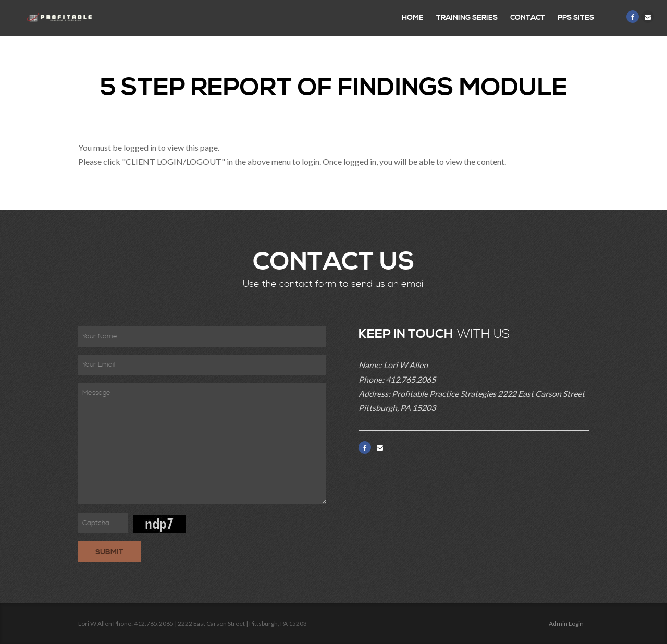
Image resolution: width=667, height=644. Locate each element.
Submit (109, 552)
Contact (528, 18)
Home (413, 18)
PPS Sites (576, 18)
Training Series (467, 18)
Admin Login (566, 623)
